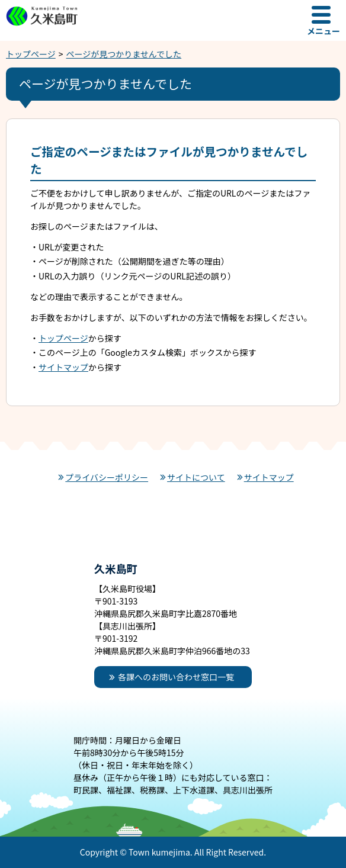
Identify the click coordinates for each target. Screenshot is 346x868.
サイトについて (196, 477)
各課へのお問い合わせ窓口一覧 (176, 677)
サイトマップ (63, 367)
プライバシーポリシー (107, 477)
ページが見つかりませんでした (124, 54)
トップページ (31, 54)
